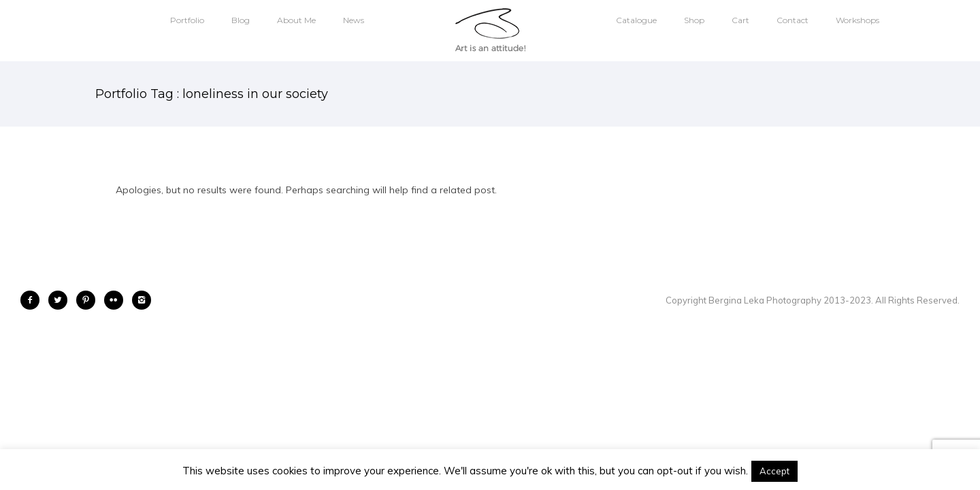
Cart (740, 20)
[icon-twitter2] (61, 300)
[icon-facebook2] (33, 300)
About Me (296, 20)
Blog (241, 20)
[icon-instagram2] (142, 300)
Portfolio (187, 20)
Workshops (857, 20)
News (354, 20)
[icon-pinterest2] (89, 300)
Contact (793, 20)
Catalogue (636, 20)
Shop (694, 20)
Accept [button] (774, 471)
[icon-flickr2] (117, 300)
